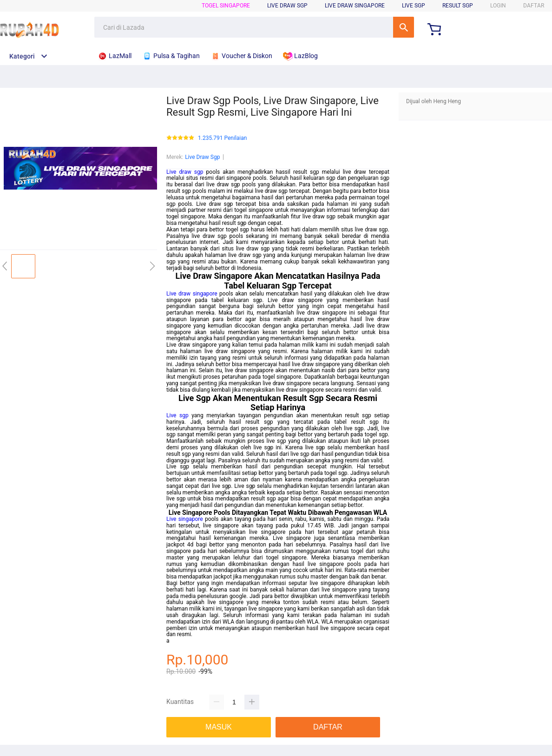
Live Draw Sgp (202, 157)
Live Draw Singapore (355, 6)
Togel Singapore (226, 6)
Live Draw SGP (287, 6)
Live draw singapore (192, 294)
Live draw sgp (185, 172)
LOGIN (498, 6)
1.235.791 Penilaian (222, 138)
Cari (404, 27)
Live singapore (185, 519)
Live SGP (414, 6)
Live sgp (177, 415)
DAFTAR (534, 6)
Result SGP (458, 6)
